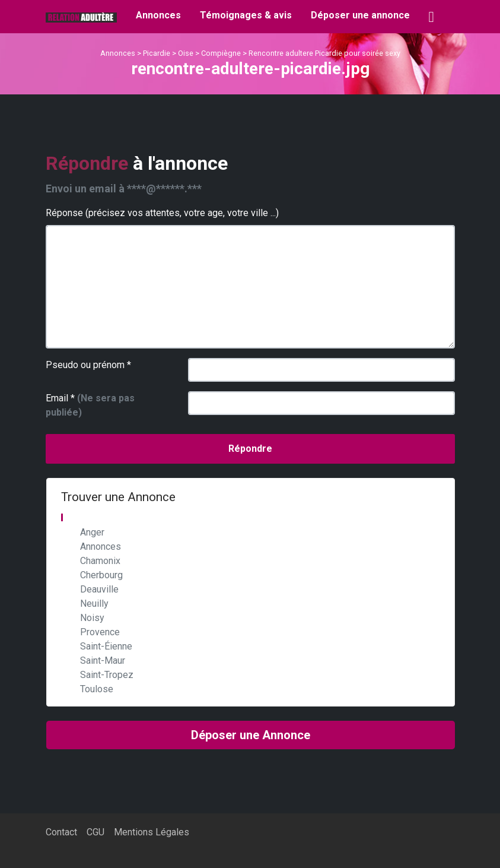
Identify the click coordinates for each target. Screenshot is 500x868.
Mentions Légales (152, 832)
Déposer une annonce (360, 15)
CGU (95, 832)
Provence (100, 632)
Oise (186, 53)
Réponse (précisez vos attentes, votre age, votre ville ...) (162, 213)
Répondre (250, 449)
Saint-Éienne (106, 646)
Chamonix (100, 561)
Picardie (157, 53)
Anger (92, 532)
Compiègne (221, 53)
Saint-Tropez (107, 675)
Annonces (158, 15)
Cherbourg (101, 575)
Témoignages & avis (246, 15)
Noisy (92, 618)
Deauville (99, 589)
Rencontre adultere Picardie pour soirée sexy (324, 53)
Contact (61, 832)
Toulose (97, 689)
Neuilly (94, 604)
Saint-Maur (103, 660)
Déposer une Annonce (251, 735)
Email (90, 405)
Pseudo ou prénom (88, 365)
